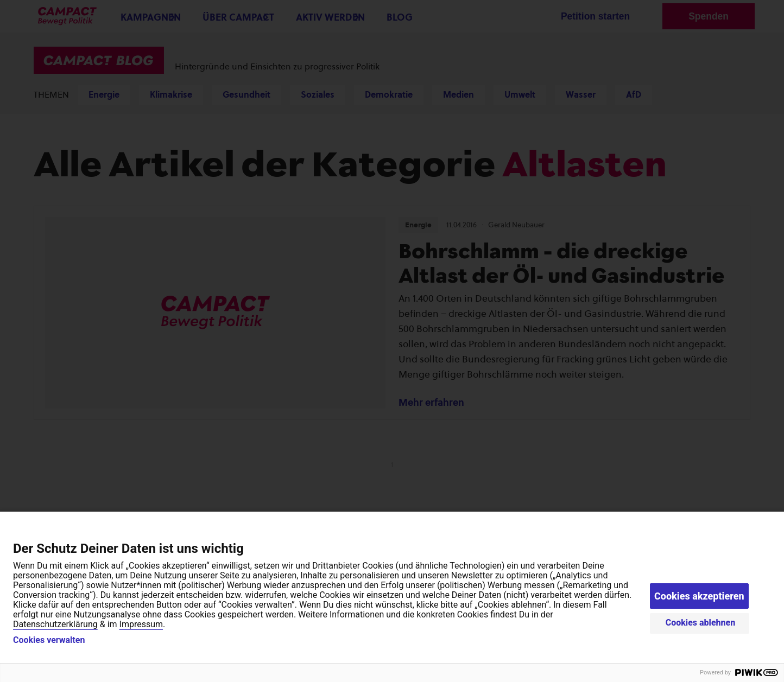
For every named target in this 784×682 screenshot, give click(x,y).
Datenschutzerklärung (55, 624)
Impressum (141, 624)
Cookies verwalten (49, 640)
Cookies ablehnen (701, 623)
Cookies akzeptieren (699, 596)
